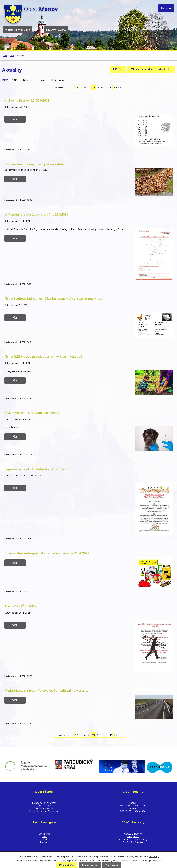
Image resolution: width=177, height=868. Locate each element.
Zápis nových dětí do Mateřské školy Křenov (37, 469)
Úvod (5, 56)
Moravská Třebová (133, 834)
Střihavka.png (57, 80)
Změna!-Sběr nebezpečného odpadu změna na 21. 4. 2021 (47, 553)
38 (77, 87)
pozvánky (40, 80)
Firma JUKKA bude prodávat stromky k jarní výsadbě (43, 356)
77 (98, 87)
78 (102, 87)
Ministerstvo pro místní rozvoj (133, 839)
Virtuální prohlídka (18, 30)
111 (110, 87)
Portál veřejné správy (133, 842)
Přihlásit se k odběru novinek (150, 69)
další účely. (154, 856)
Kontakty (44, 842)
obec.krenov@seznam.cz (48, 811)
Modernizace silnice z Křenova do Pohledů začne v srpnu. (46, 690)
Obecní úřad (44, 834)
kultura (27, 80)
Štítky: (5, 80)
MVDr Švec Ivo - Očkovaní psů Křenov (32, 413)
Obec (12, 56)
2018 (15, 80)
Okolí (44, 839)
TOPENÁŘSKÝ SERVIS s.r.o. (23, 606)
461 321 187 (48, 808)
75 (89, 87)
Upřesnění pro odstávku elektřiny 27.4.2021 (36, 214)
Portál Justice (133, 836)
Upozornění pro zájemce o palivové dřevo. (35, 164)
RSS (117, 69)
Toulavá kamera (56, 30)
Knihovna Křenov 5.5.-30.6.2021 (27, 100)
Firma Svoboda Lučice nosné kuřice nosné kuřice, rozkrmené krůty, (54, 299)
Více (15, 119)
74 (85, 87)
